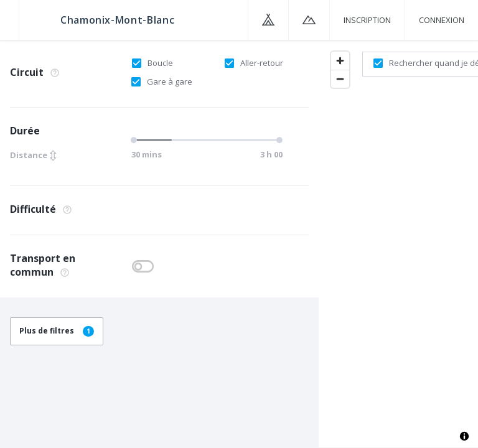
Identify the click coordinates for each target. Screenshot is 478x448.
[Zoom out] (340, 79)
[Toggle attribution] (464, 436)
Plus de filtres (57, 331)
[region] (398, 243)
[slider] (136, 140)
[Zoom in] (340, 61)
